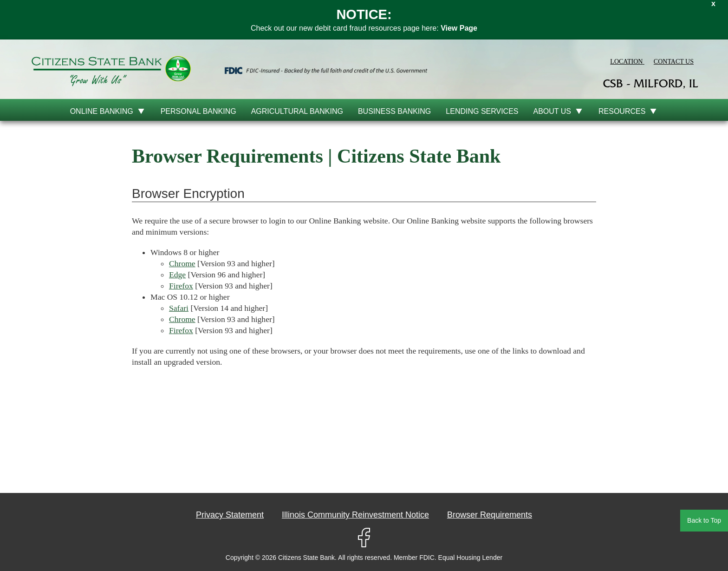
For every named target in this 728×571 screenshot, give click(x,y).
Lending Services (482, 111)
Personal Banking (198, 111)
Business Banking (394, 111)
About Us (552, 111)
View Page (459, 28)
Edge (177, 275)
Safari (179, 308)
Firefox (181, 286)
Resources (622, 111)
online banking (102, 111)
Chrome (182, 263)
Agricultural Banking (297, 111)
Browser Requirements (490, 515)
